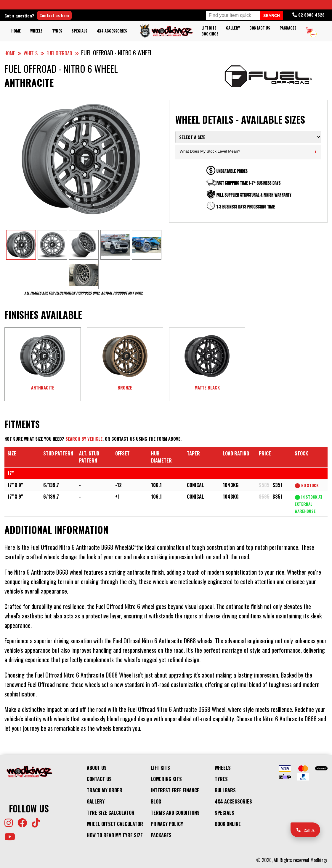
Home (16, 31)
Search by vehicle (84, 439)
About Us (97, 768)
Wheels (36, 31)
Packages (288, 28)
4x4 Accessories (112, 31)
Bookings (210, 34)
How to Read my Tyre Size (115, 835)
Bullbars (225, 790)
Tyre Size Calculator (111, 813)
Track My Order (105, 790)
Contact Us (260, 28)
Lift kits (209, 28)
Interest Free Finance (175, 790)
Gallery (233, 28)
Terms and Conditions (175, 813)
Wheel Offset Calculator (115, 824)
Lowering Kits (166, 779)
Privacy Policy (167, 824)
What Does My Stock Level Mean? (248, 152)
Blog (156, 801)
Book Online (228, 824)
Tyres (57, 31)
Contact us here (54, 15)
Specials (80, 31)
